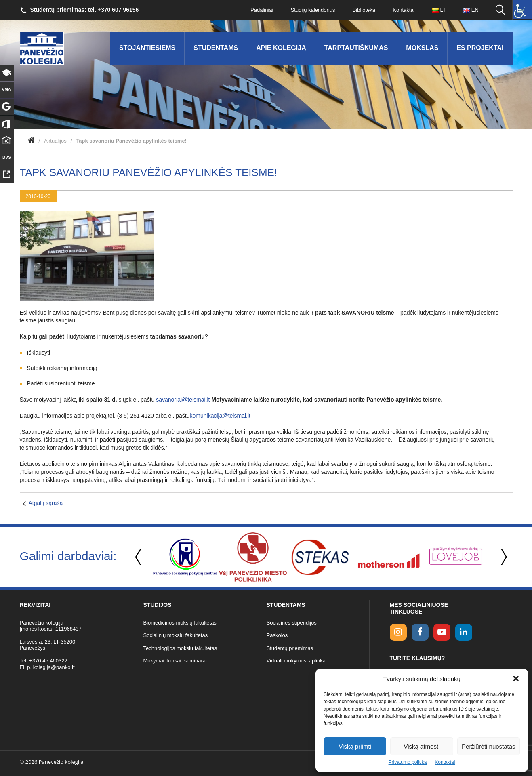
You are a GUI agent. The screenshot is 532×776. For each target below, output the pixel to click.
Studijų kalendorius (311, 10)
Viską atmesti (422, 746)
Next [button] (503, 557)
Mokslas (422, 48)
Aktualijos (55, 141)
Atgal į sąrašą (46, 503)
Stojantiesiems (147, 48)
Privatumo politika (408, 762)
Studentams (216, 48)
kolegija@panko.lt (54, 667)
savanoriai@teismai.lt (184, 400)
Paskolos (277, 635)
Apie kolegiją (281, 48)
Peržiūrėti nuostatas (489, 746)
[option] (185, 557)
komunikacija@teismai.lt (220, 416)
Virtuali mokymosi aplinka (296, 661)
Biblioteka (363, 10)
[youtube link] (442, 632)
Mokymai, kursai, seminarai (175, 661)
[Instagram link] (398, 632)
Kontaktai (445, 762)
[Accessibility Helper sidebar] (522, 10)
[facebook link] (420, 632)
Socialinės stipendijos (292, 623)
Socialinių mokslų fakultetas (176, 635)
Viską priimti (355, 746)
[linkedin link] (464, 632)
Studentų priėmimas (290, 648)
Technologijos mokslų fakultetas (180, 648)
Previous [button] (139, 557)
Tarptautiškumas (356, 48)
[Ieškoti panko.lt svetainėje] (500, 10)
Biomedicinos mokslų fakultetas (180, 623)
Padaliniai (260, 10)
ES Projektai (480, 48)
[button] (516, 679)
